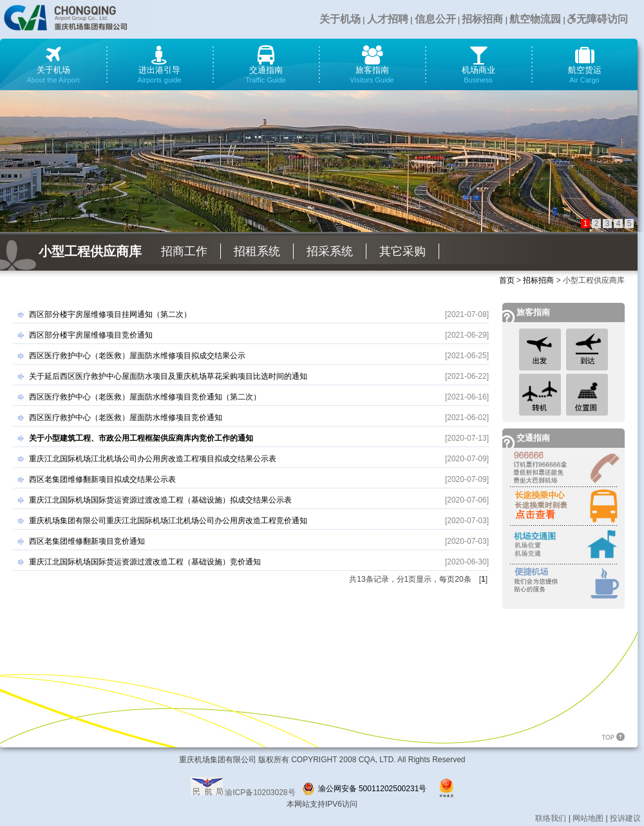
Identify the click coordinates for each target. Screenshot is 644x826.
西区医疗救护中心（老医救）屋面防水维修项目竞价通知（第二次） (145, 397)
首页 (507, 280)
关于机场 (340, 19)
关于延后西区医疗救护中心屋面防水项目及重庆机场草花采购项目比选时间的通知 (168, 376)
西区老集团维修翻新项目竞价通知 (87, 541)
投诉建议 (625, 818)
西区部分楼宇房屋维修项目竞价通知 (91, 335)
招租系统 (257, 251)
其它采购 (402, 251)
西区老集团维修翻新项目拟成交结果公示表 (102, 479)
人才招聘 (388, 19)
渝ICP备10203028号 (260, 792)
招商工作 (184, 251)
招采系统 (330, 251)
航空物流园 (535, 19)
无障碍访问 (598, 19)
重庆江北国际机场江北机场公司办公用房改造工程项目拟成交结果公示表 (153, 459)
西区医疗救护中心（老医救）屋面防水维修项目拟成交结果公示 (137, 356)
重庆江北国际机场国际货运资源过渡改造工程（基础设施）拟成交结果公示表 (160, 500)
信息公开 (435, 19)
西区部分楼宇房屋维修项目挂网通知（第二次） (110, 314)
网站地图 (588, 818)
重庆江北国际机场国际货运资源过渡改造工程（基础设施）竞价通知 (145, 562)
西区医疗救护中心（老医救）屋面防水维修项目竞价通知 (126, 418)
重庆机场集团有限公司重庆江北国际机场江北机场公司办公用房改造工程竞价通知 (168, 521)
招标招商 (482, 19)
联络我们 (551, 818)
